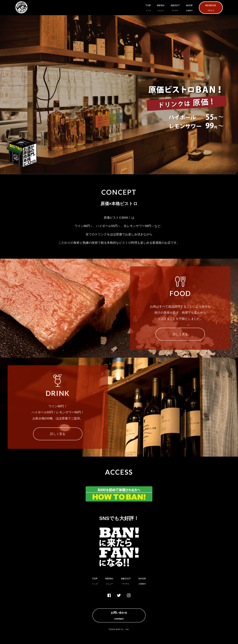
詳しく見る (180, 338)
